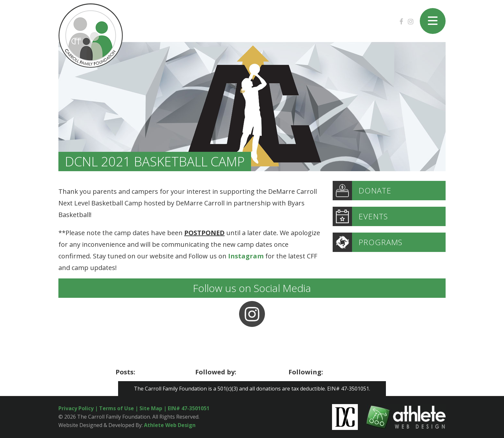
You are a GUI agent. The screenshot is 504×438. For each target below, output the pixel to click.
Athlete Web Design (170, 425)
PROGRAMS (368, 242)
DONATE (362, 191)
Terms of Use (116, 408)
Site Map (151, 408)
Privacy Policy (76, 408)
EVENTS (360, 216)
